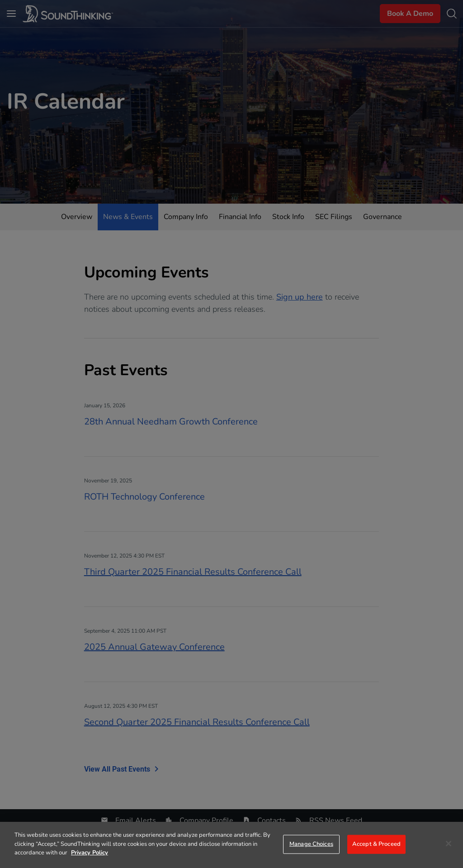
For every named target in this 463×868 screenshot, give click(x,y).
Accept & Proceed (376, 844)
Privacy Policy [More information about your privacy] (90, 853)
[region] (231, 845)
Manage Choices (311, 844)
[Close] (449, 844)
